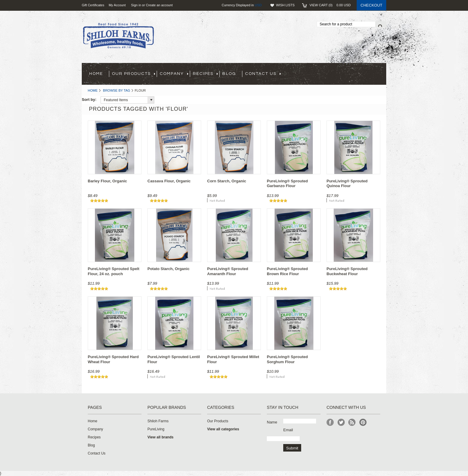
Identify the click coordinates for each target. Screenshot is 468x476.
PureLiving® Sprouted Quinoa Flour (347, 184)
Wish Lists (285, 5)
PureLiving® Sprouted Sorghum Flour (287, 359)
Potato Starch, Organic (168, 269)
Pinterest (363, 422)
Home (93, 90)
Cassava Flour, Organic (169, 181)
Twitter (341, 422)
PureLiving (156, 429)
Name (272, 422)
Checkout (371, 5)
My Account (117, 5)
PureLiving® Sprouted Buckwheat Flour (347, 271)
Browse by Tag (117, 90)
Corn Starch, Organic (227, 181)
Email (288, 430)
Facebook (330, 422)
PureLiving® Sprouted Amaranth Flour (228, 271)
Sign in (136, 5)
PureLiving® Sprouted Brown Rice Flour (287, 271)
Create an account (159, 5)
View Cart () (330, 5)
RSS (352, 422)
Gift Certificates (93, 5)
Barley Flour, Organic (107, 181)
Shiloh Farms (158, 421)
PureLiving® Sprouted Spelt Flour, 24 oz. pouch (114, 271)
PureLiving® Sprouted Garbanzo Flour (287, 184)
